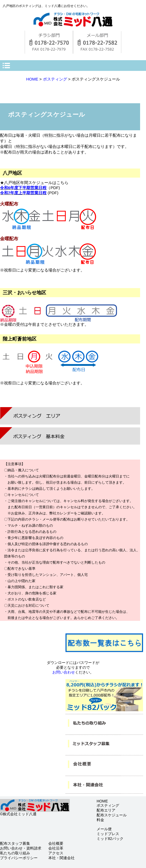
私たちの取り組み (15, 853)
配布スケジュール (112, 815)
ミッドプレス (108, 834)
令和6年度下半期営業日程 (23, 188)
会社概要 (56, 843)
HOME (33, 79)
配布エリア (106, 810)
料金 (100, 820)
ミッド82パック (110, 839)
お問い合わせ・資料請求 (21, 848)
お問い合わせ (64, 672)
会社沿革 (56, 848)
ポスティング (55, 79)
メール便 (104, 829)
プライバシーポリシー (19, 858)
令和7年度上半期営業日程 (23, 193)
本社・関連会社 (61, 858)
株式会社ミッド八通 (73, 19)
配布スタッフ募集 (15, 843)
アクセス (56, 853)
